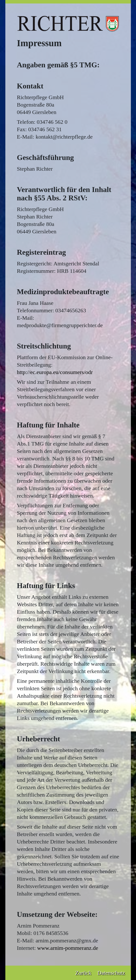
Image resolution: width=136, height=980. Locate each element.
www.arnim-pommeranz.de (68, 948)
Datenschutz (111, 973)
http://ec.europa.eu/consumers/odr (55, 372)
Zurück (83, 973)
